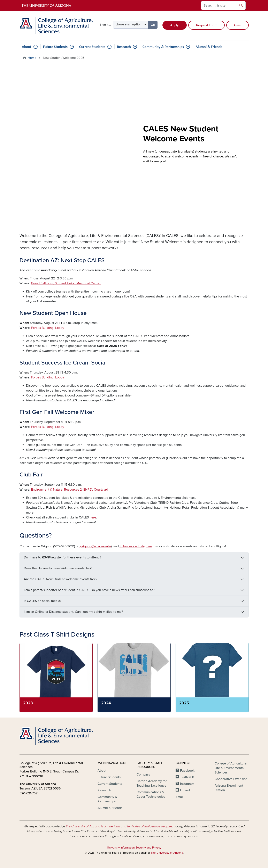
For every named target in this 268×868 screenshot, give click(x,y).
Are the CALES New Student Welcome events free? (60, 579)
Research (124, 47)
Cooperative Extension (231, 779)
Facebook (187, 771)
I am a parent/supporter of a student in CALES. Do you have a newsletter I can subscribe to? (89, 590)
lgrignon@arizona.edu (95, 546)
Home (32, 58)
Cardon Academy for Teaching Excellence (152, 783)
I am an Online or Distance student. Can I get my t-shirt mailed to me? (73, 612)
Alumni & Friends (209, 47)
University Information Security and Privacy (134, 848)
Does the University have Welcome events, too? (58, 568)
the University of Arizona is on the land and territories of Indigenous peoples (119, 826)
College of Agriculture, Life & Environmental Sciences (231, 768)
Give (237, 25)
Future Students (55, 47)
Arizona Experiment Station (229, 788)
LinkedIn (186, 790)
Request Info (205, 25)
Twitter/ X (187, 777)
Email (180, 797)
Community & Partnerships (163, 47)
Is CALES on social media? (43, 601)
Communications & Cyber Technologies (151, 794)
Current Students (92, 47)
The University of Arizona (167, 853)
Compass (143, 775)
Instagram (187, 784)
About (27, 47)
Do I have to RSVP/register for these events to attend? (62, 557)
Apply (174, 25)
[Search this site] (219, 5)
